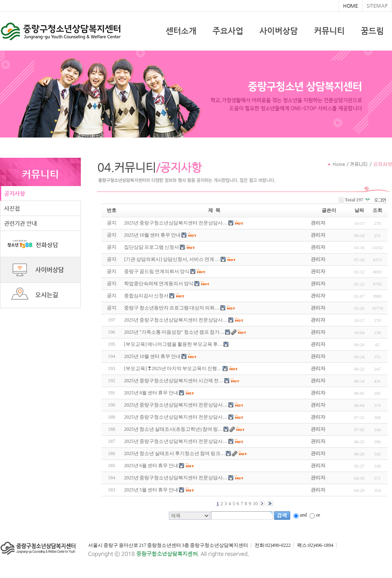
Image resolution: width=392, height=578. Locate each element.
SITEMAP (377, 6)
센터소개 (181, 31)
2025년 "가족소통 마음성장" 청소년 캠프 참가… (174, 332)
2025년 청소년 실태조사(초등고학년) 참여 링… (173, 429)
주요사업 (228, 31)
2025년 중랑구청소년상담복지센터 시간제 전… (174, 381)
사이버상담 (279, 31)
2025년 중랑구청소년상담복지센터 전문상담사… (176, 320)
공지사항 (15, 193)
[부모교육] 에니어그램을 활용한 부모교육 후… (173, 344)
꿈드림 (372, 31)
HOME (351, 6)
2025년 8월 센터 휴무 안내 (151, 393)
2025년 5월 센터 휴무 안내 (151, 490)
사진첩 (12, 208)
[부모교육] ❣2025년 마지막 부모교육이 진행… (173, 368)
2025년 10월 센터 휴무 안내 (152, 356)
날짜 (359, 210)
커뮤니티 (329, 31)
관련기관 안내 (20, 223)
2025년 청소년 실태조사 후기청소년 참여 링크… (175, 453)
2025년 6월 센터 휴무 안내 (151, 466)
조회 (377, 210)
